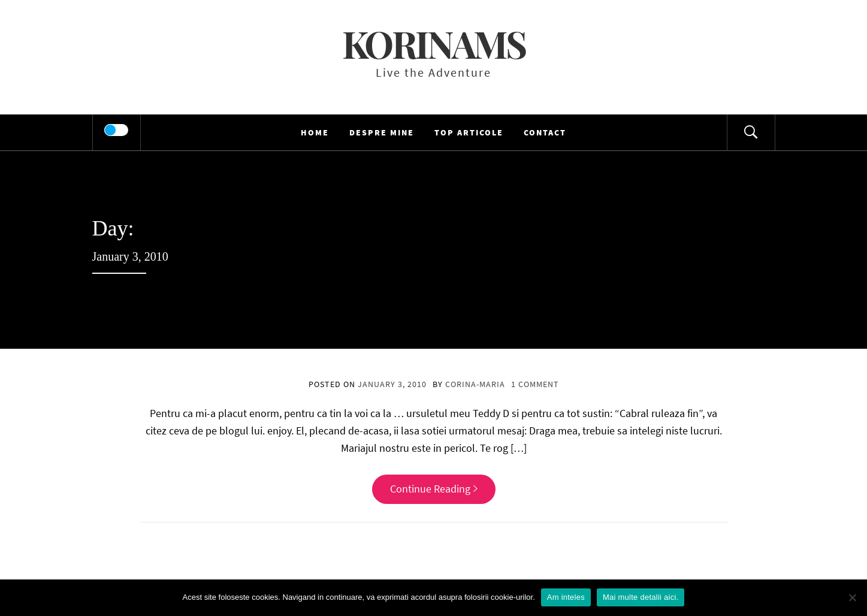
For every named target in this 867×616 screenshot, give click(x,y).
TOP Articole (469, 132)
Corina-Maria (475, 384)
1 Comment (535, 384)
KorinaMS (434, 43)
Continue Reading (434, 489)
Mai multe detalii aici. (641, 597)
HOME (315, 132)
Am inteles (566, 597)
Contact (545, 132)
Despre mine (382, 132)
